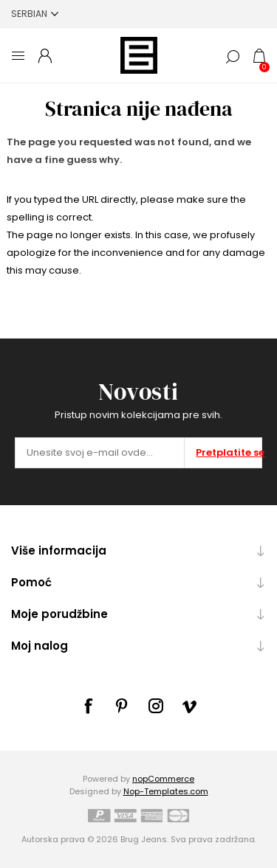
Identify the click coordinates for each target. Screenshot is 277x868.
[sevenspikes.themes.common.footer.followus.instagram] (156, 706)
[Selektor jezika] (35, 14)
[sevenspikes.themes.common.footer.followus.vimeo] (190, 706)
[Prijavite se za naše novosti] (100, 453)
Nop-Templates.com (166, 791)
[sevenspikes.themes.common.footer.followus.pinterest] (122, 706)
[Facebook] (88, 706)
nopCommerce (163, 779)
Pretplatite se (229, 452)
